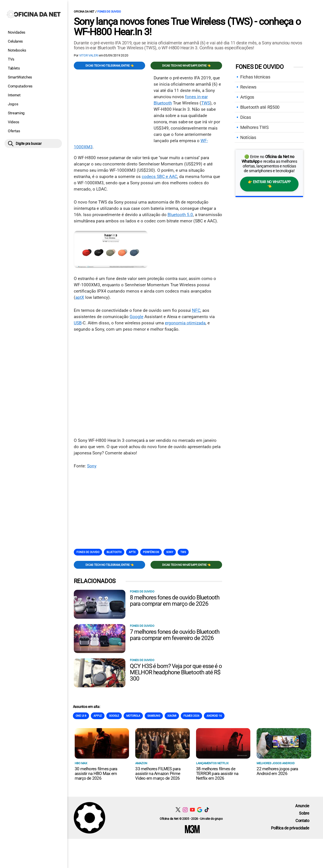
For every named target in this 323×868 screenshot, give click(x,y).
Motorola (133, 716)
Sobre (304, 813)
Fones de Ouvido (109, 12)
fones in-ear (196, 97)
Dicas (246, 117)
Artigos (247, 97)
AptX (132, 552)
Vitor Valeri (89, 55)
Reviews (248, 87)
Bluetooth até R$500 (260, 107)
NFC (196, 310)
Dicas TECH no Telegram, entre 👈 (110, 66)
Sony (92, 466)
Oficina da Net (84, 12)
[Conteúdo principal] (161, 419)
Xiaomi (172, 716)
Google (136, 317)
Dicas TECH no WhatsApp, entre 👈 (186, 66)
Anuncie (302, 806)
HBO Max (81, 763)
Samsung (154, 716)
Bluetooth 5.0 (180, 215)
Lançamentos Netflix (212, 763)
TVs (11, 59)
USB (78, 323)
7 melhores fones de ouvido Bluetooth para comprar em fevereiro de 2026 (175, 635)
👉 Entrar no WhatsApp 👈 (269, 184)
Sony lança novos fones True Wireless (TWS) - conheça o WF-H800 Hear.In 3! (187, 27)
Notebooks (17, 50)
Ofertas (14, 131)
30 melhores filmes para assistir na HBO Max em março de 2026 (96, 774)
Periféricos (151, 552)
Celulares (15, 41)
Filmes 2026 (191, 716)
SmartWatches (20, 77)
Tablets (14, 68)
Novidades (17, 32)
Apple (98, 716)
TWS (206, 103)
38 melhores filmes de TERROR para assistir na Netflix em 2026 (217, 774)
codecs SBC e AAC (159, 177)
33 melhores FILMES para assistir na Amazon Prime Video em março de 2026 (158, 774)
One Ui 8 (81, 716)
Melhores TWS (254, 127)
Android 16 (214, 716)
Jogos (13, 104)
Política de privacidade (290, 828)
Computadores (20, 86)
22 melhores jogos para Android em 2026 (277, 771)
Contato (302, 821)
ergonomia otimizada (185, 323)
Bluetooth (163, 103)
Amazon (141, 763)
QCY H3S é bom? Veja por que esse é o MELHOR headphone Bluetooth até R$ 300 (176, 672)
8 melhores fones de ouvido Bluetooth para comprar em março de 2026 (175, 601)
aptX (80, 297)
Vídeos (14, 122)
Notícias (248, 137)
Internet (14, 95)
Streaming (16, 113)
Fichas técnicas (255, 77)
